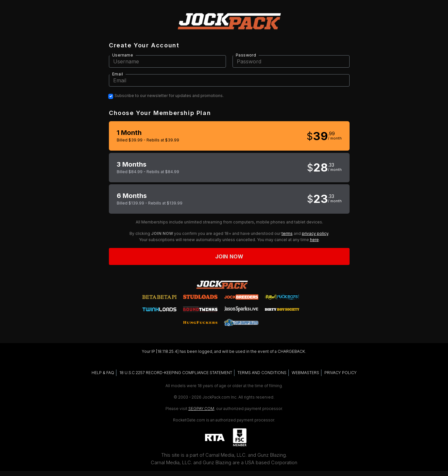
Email (118, 74)
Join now (229, 256)
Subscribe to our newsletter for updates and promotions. (169, 96)
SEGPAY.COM (201, 409)
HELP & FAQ (103, 373)
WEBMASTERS (305, 373)
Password (246, 55)
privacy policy (315, 233)
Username (123, 55)
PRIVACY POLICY (341, 373)
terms (287, 233)
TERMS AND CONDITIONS (262, 373)
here (314, 240)
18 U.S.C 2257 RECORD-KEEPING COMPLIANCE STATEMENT (176, 373)
